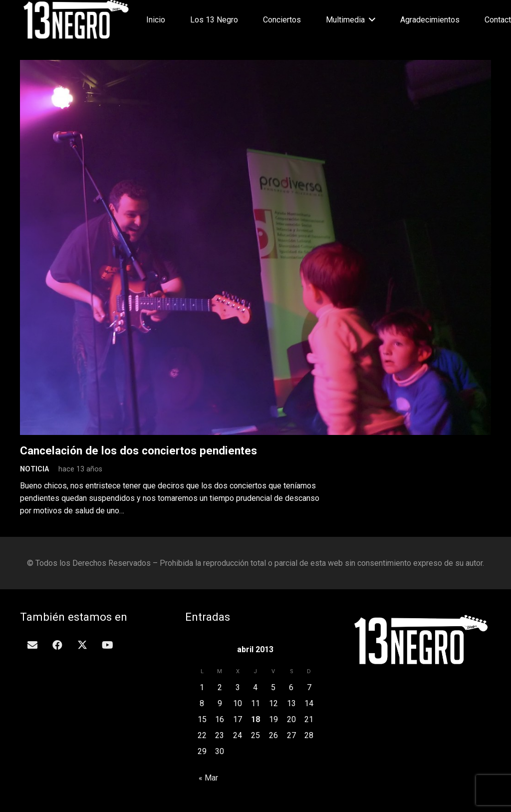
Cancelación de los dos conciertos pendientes (138, 450)
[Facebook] (57, 645)
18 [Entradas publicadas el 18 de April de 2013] (255, 719)
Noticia (34, 469)
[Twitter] (82, 645)
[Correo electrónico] (32, 645)
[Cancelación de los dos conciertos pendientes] (255, 66)
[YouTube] (107, 645)
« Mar (208, 778)
